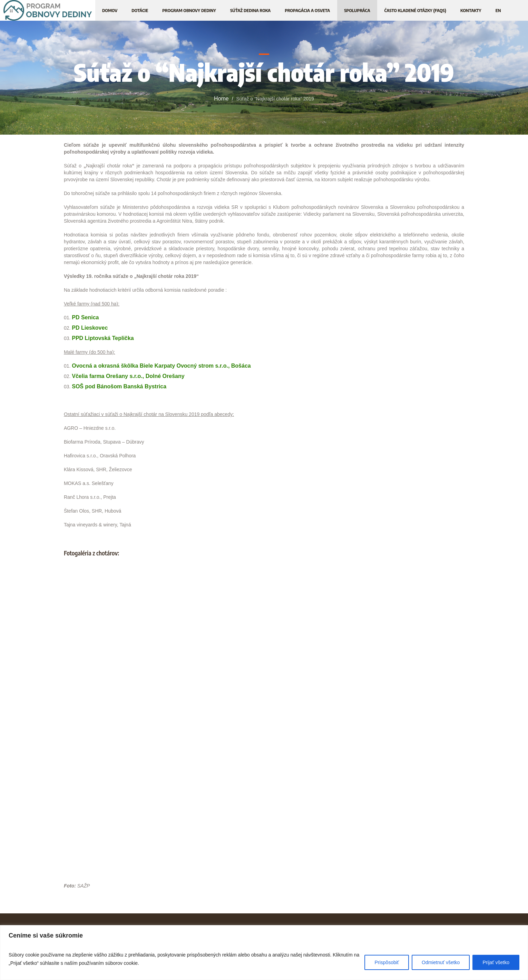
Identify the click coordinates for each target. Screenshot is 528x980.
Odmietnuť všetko (441, 962)
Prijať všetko (496, 962)
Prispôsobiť (387, 962)
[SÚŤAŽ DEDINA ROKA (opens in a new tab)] (250, 10)
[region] (264, 953)
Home (221, 99)
